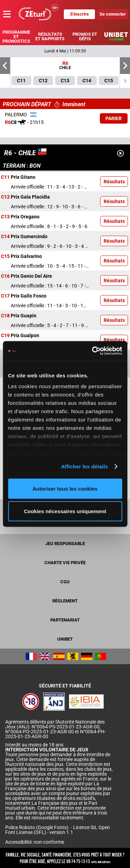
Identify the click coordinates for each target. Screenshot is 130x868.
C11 (5, 177)
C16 (5, 276)
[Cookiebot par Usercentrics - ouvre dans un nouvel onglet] (93, 351)
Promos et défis (85, 36)
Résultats (114, 182)
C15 (5, 257)
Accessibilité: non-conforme (35, 842)
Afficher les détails (84, 466)
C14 (5, 237)
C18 (5, 316)
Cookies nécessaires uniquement (65, 511)
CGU (65, 582)
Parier (114, 118)
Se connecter (113, 14)
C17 (5, 296)
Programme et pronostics (16, 37)
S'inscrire (79, 14)
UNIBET (65, 639)
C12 (5, 197)
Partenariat (65, 620)
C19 (5, 336)
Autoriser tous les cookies (65, 488)
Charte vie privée (65, 563)
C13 (5, 217)
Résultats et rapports (50, 36)
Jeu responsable (65, 544)
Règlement (65, 601)
